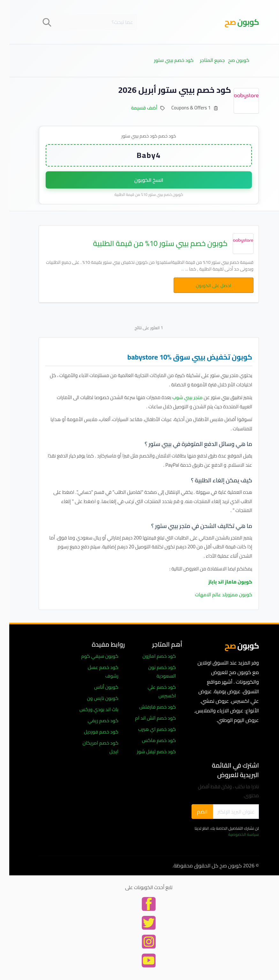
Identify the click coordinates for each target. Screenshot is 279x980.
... (173, 269)
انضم (193, 812)
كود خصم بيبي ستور (165, 60)
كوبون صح (229, 60)
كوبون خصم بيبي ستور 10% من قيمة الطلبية (151, 244)
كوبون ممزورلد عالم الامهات (214, 594)
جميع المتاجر (203, 60)
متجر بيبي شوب (178, 397)
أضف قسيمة (135, 108)
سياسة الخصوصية (234, 834)
